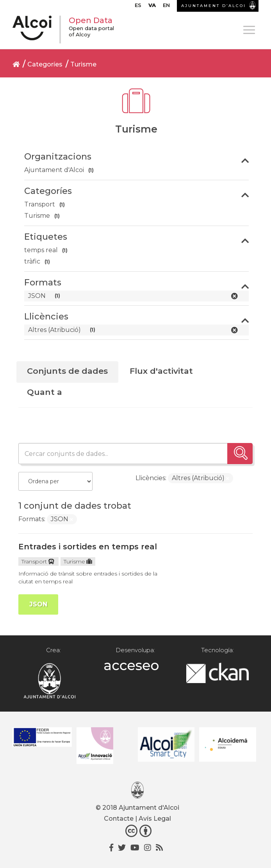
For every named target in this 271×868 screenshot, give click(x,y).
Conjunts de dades (67, 371)
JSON (38, 604)
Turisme (83, 64)
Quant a (45, 392)
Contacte (119, 819)
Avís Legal (155, 819)
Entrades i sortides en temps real (88, 547)
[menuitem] (138, 7)
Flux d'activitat (161, 371)
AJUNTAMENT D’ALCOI (214, 6)
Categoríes (45, 64)
